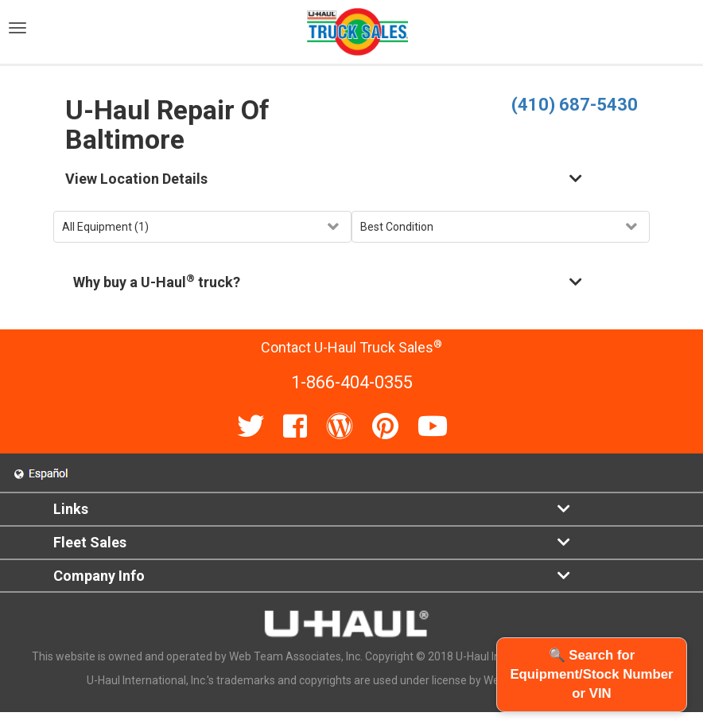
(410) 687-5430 (575, 105)
